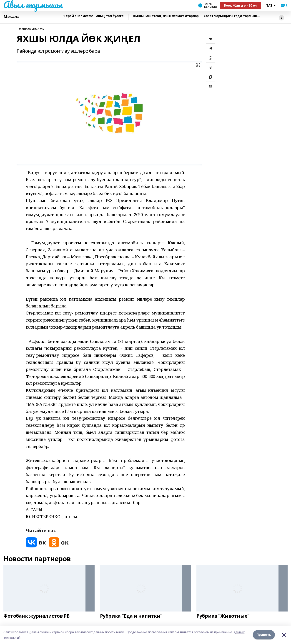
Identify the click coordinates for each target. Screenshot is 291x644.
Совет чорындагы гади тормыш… (232, 16)
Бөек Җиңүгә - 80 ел (240, 5)
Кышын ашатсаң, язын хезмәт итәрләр (166, 16)
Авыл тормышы (33, 5)
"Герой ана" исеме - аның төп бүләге (93, 16)
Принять (264, 635)
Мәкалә (11, 16)
